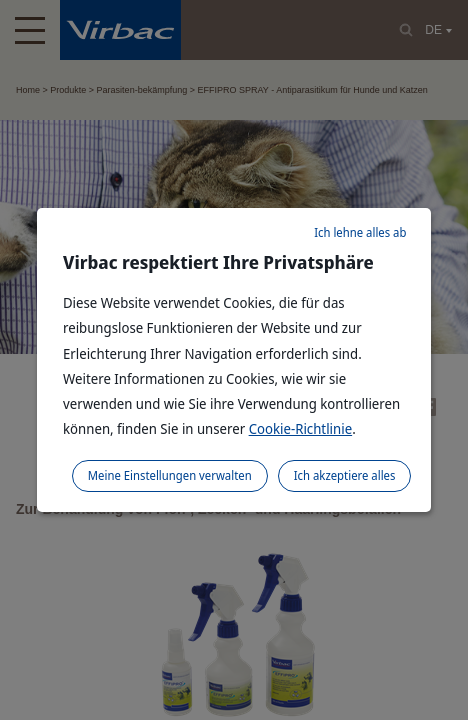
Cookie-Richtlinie (301, 428)
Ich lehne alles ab (360, 232)
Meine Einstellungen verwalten (170, 475)
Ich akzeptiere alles (345, 475)
